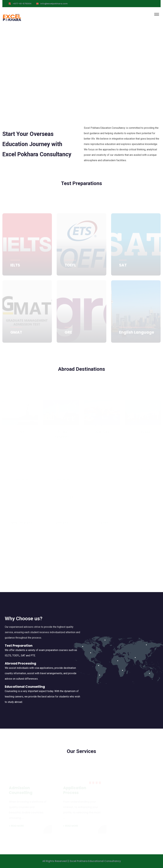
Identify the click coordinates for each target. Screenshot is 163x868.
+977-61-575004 (22, 4)
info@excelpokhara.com (54, 4)
